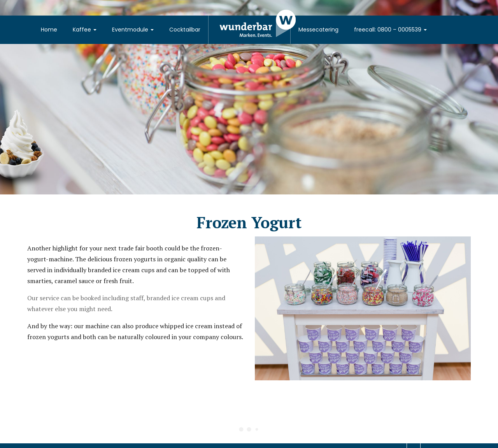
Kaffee (85, 30)
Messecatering (318, 30)
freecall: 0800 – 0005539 (390, 30)
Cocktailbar (185, 30)
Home (49, 30)
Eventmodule (133, 30)
